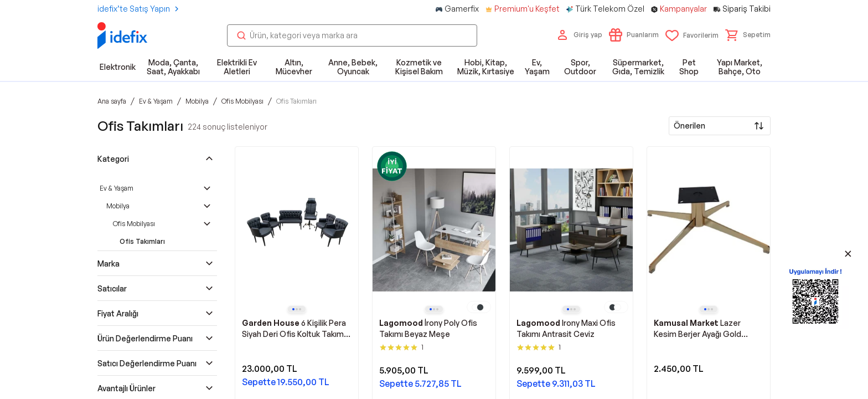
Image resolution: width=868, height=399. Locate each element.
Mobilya (118, 206)
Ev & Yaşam (117, 188)
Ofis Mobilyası (134, 224)
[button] (748, 35)
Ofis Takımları (142, 241)
